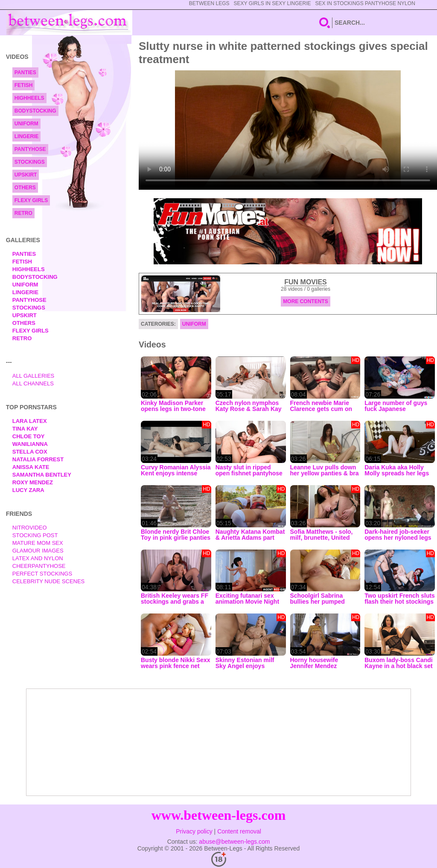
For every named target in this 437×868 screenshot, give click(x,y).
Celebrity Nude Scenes (49, 581)
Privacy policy (194, 831)
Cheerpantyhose (39, 566)
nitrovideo (30, 528)
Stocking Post (35, 535)
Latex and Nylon (38, 558)
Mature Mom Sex (38, 543)
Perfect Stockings (42, 574)
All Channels (33, 383)
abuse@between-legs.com (234, 842)
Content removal (239, 831)
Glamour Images (38, 551)
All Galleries (34, 376)
